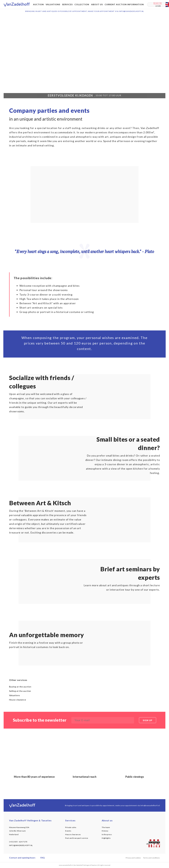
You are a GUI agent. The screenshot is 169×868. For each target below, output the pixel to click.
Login (158, 6)
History (105, 831)
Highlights (106, 838)
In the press (107, 834)
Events (68, 831)
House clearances (73, 834)
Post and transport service (77, 838)
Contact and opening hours (22, 858)
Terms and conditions (151, 858)
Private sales (71, 827)
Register (158, 3)
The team (106, 827)
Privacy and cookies (133, 858)
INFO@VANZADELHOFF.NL (21, 845)
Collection (82, 4)
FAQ (43, 858)
